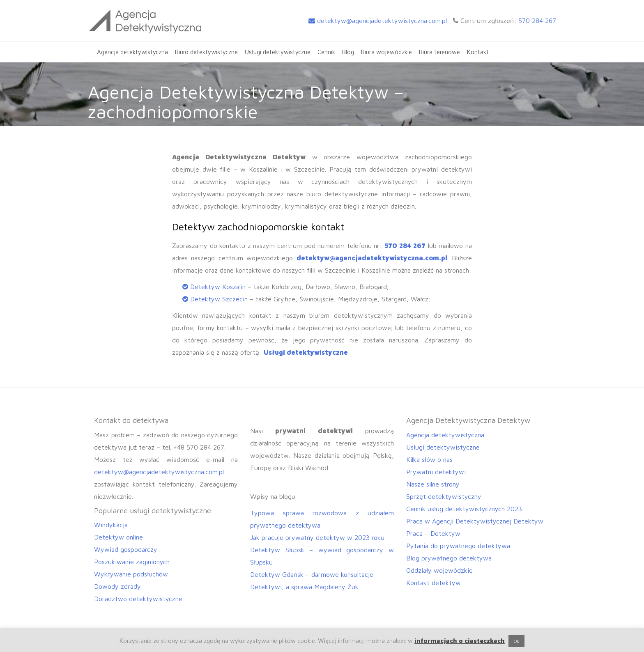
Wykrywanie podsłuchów (131, 574)
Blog (348, 52)
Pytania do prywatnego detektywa (458, 546)
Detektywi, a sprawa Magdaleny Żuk (304, 587)
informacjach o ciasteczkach (460, 641)
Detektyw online (118, 537)
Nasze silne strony (433, 484)
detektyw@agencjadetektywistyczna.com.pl (378, 21)
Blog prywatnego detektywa (449, 558)
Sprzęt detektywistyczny (444, 496)
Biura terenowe (439, 52)
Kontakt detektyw (434, 583)
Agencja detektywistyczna (132, 52)
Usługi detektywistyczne (278, 52)
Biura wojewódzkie (386, 52)
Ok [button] (516, 641)
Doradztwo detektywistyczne (138, 599)
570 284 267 (537, 21)
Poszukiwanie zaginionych (132, 562)
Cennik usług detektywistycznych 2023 (464, 509)
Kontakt (478, 52)
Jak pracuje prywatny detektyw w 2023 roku (317, 537)
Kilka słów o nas (429, 459)
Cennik (326, 52)
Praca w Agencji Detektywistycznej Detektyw (475, 521)
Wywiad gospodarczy (126, 549)
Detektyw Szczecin (219, 299)
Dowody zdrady (117, 586)
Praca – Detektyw (433, 533)
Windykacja (111, 525)
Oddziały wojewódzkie (439, 570)
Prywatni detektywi (436, 472)
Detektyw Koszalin (218, 287)
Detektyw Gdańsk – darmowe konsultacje (312, 574)
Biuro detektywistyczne (206, 52)
